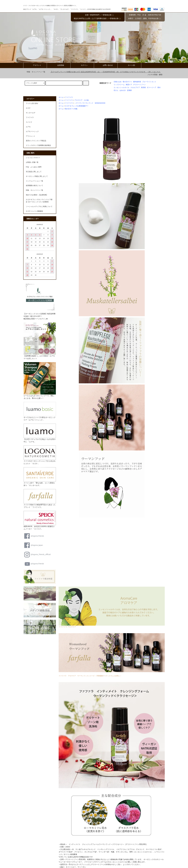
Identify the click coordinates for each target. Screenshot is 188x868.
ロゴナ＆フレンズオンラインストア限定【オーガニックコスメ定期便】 (39, 201)
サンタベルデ (31, 113)
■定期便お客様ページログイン (35, 319)
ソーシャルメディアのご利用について (39, 207)
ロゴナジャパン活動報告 (34, 211)
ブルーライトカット (149, 82)
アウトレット (31, 136)
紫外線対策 (137, 82)
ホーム (61, 97)
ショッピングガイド (33, 158)
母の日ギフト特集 (71, 109)
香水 (159, 88)
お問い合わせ (106, 65)
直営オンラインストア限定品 (36, 141)
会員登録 (59, 65)
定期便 (129, 90)
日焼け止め (118, 82)
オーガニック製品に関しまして (37, 176)
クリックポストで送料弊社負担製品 (38, 145)
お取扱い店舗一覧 (32, 162)
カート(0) (129, 65)
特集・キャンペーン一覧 (35, 72)
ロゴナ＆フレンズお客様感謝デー (77, 106)
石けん (116, 90)
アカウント (35, 65)
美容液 (143, 88)
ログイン (82, 65)
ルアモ (28, 127)
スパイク (29, 122)
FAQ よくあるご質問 (34, 167)
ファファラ (69, 97)
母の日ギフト (127, 82)
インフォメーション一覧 (34, 181)
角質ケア (129, 85)
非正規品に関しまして (34, 172)
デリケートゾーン (139, 85)
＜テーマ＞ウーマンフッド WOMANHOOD (91, 103)
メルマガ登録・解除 (155, 75)
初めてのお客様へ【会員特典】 (37, 195)
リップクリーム (119, 85)
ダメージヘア (152, 88)
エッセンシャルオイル (121, 88)
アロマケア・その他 (82, 100)
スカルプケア (135, 88)
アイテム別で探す (32, 103)
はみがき (123, 90)
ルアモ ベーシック (32, 132)
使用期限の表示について (34, 186)
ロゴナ (28, 108)
